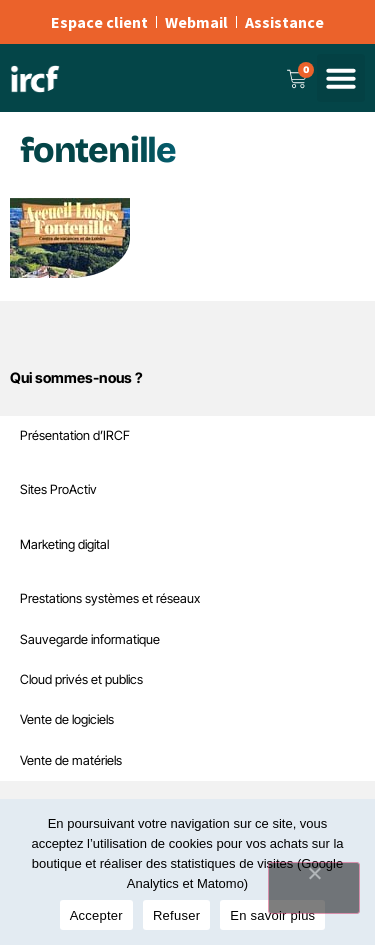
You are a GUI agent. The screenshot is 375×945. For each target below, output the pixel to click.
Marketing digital (64, 544)
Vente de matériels (71, 760)
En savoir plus (272, 915)
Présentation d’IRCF (75, 435)
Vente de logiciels (67, 719)
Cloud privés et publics (81, 679)
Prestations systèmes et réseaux (110, 598)
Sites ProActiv (58, 489)
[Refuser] (314, 888)
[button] (341, 78)
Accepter (96, 915)
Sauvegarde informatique (90, 639)
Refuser (176, 915)
